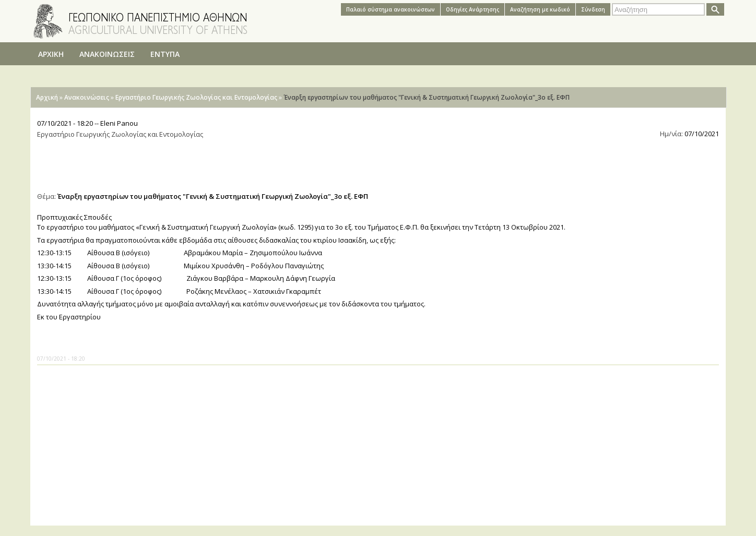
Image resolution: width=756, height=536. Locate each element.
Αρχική (47, 97)
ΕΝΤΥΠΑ (165, 54)
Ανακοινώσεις (87, 97)
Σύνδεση (593, 9)
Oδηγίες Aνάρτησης (473, 9)
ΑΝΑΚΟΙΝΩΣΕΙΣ (107, 54)
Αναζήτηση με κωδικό (540, 9)
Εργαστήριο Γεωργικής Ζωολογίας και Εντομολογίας (196, 97)
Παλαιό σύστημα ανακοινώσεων (391, 9)
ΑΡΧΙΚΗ (51, 54)
